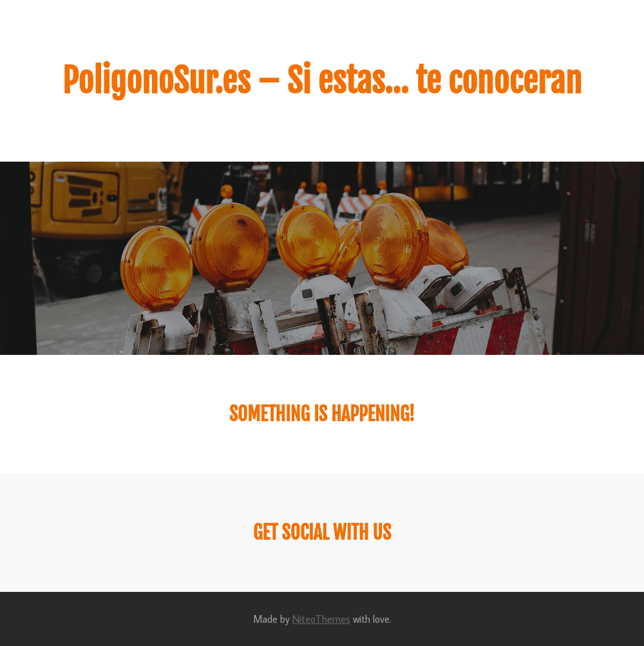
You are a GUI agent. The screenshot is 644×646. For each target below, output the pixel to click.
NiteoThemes (321, 619)
